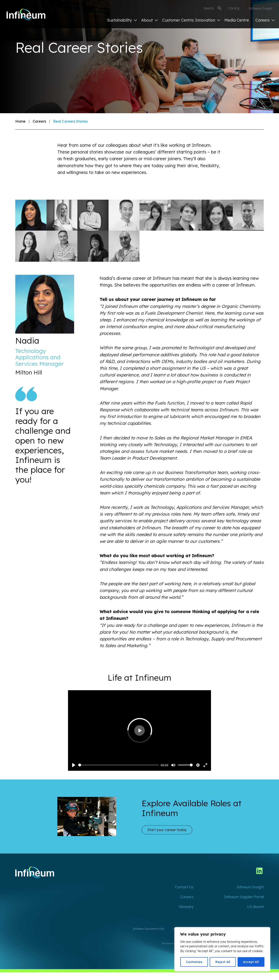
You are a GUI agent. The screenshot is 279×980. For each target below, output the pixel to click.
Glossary (186, 907)
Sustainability (122, 20)
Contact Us (184, 887)
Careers (265, 20)
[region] (222, 949)
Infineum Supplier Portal (244, 897)
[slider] (119, 765)
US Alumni (255, 907)
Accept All (251, 962)
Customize (194, 962)
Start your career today (167, 830)
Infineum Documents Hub (148, 929)
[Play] (74, 765)
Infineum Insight (260, 8)
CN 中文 (234, 8)
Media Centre (237, 20)
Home (20, 121)
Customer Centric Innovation (191, 20)
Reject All (223, 962)
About (150, 20)
